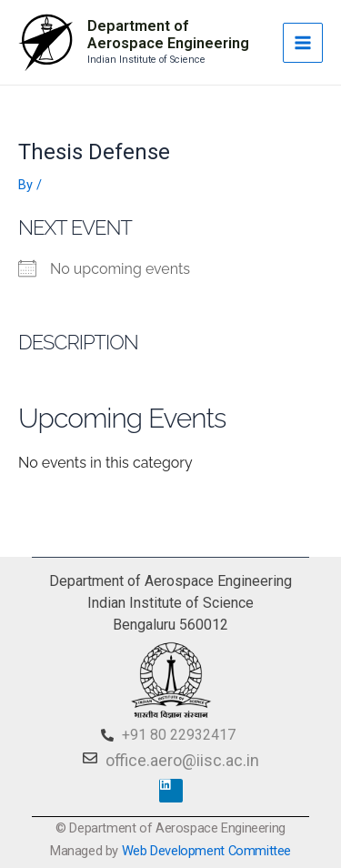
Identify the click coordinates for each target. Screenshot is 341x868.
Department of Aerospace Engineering (168, 35)
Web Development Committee (206, 851)
